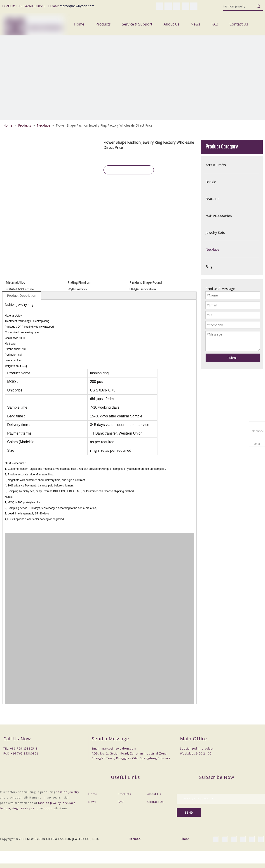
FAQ (121, 802)
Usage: (134, 289)
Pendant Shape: (141, 282)
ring (15, 808)
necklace (69, 803)
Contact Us (155, 802)
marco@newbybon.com (77, 6)
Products (124, 794)
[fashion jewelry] (239, 6)
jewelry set (28, 808)
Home (93, 794)
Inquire (129, 170)
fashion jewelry (68, 792)
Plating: (73, 282)
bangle (5, 808)
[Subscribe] (189, 812)
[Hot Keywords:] (259, 6)
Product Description (22, 295)
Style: (71, 289)
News (92, 802)
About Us (154, 794)
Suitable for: (14, 289)
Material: (12, 282)
